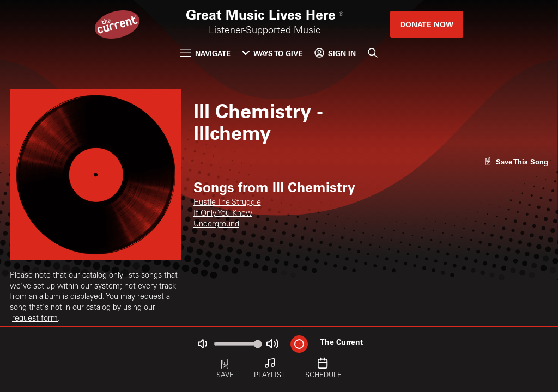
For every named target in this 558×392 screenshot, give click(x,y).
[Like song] (516, 161)
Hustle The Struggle (227, 203)
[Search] (372, 53)
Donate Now (427, 24)
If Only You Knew (223, 214)
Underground (216, 225)
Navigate (205, 53)
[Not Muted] (202, 344)
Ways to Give (272, 53)
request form (35, 319)
